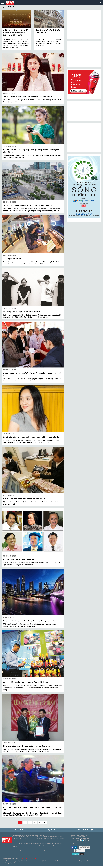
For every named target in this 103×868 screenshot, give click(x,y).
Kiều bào (90, 861)
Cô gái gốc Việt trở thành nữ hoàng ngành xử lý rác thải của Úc (31, 437)
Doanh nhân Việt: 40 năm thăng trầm (19, 559)
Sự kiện (51, 830)
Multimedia (18, 863)
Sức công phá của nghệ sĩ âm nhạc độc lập (22, 312)
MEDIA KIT (19, 830)
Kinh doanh (6, 861)
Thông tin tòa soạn (84, 830)
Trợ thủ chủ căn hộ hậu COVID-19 (48, 31)
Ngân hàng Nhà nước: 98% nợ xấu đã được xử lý (24, 499)
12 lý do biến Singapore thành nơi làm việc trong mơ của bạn (30, 621)
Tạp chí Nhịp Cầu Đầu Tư (28, 859)
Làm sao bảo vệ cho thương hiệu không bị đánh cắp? (26, 682)
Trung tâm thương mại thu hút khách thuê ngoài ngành (27, 205)
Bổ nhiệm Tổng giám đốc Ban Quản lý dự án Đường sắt (27, 746)
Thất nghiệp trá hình (12, 259)
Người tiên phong (28, 861)
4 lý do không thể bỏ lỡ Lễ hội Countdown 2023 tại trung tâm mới (16, 33)
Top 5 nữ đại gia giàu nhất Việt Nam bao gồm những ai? (28, 96)
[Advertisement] (84, 137)
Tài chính (49, 861)
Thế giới (82, 861)
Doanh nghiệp (7, 863)
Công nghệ (16, 861)
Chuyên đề (40, 861)
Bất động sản (59, 861)
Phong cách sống (71, 861)
